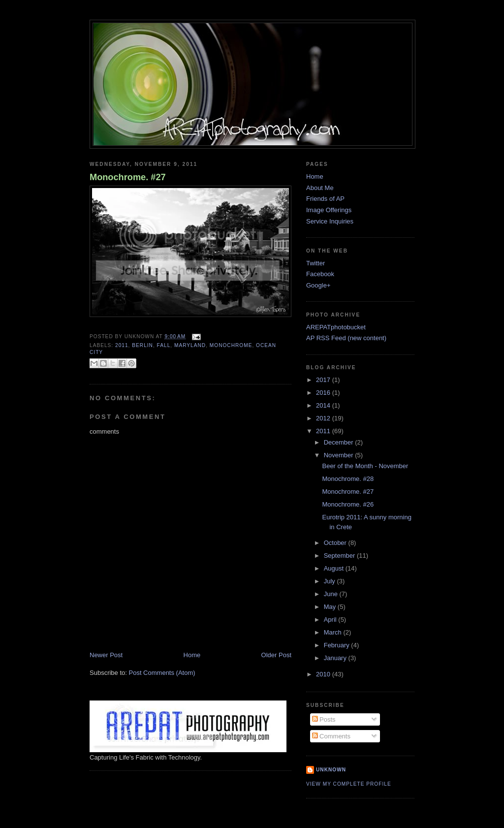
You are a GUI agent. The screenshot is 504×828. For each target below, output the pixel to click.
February (338, 645)
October (336, 543)
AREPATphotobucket (336, 327)
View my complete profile (349, 784)
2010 (324, 674)
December (340, 442)
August (335, 568)
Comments (331, 736)
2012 (324, 418)
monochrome (231, 345)
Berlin (142, 345)
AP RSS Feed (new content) (346, 338)
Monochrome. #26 (348, 504)
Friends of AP (325, 199)
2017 (324, 380)
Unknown (331, 770)
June (332, 594)
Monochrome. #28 (348, 479)
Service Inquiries (330, 221)
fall (164, 345)
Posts (324, 719)
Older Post (276, 655)
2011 (122, 345)
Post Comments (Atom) (162, 673)
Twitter (315, 263)
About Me (320, 188)
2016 (324, 393)
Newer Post (106, 655)
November (340, 455)
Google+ (318, 285)
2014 (324, 405)
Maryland (190, 345)
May (331, 607)
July (331, 581)
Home (192, 655)
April (331, 620)
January (336, 658)
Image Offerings (329, 210)
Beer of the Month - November (365, 466)
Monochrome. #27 (128, 177)
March (334, 632)
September (340, 556)
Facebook (320, 274)
